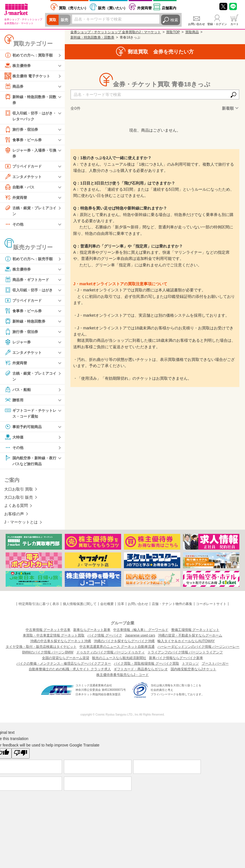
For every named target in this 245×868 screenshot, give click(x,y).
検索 (174, 20)
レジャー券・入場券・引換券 (30, 154)
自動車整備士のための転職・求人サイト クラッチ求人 (70, 672)
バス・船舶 (18, 392)
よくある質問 (16, 509)
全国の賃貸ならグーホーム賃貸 (66, 661)
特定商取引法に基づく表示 (39, 607)
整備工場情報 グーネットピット (195, 633)
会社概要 (107, 607)
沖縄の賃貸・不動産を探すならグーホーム (190, 638)
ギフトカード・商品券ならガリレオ (141, 672)
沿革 (121, 607)
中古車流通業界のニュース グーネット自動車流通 (117, 650)
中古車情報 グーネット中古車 (48, 633)
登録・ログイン (217, 24)
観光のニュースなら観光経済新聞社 (119, 661)
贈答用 (14, 402)
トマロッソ (190, 667)
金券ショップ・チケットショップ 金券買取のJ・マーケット (116, 32)
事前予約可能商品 (24, 429)
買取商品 (192, 32)
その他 (14, 226)
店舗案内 (169, 8)
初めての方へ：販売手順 (30, 261)
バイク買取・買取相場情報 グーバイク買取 (146, 667)
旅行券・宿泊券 (22, 130)
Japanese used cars (140, 638)
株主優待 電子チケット (29, 76)
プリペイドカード (24, 168)
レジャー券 (18, 344)
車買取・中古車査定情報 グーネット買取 (54, 638)
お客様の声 (14, 517)
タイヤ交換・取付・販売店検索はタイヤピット (41, 650)
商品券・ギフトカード (28, 282)
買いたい (113, 8)
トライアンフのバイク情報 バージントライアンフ (185, 655)
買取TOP (173, 32)
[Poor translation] (21, 756)
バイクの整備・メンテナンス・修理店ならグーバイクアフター (64, 667)
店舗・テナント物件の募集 (172, 607)
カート (235, 24)
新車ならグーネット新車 (92, 633)
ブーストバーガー (215, 667)
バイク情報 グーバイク (105, 638)
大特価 (14, 440)
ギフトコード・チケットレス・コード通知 (30, 415)
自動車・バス (20, 188)
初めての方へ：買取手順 (30, 55)
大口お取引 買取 (19, 492)
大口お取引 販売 (19, 500)
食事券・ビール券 (24, 141)
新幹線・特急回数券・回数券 (30, 99)
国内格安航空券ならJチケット (193, 672)
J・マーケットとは (21, 525)
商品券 (14, 86)
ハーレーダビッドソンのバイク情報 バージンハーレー (198, 650)
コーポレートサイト (211, 607)
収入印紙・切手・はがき (30, 292)
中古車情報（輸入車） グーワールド (141, 633)
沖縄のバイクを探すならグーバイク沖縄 (124, 644)
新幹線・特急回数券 (26, 323)
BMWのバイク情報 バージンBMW (48, 655)
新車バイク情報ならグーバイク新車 (176, 661)
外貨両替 (144, 8)
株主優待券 (18, 66)
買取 (53, 20)
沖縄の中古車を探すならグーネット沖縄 (61, 644)
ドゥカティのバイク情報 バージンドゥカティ (111, 655)
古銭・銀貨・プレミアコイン (30, 212)
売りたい (73, 8)
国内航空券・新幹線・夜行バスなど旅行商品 (30, 463)
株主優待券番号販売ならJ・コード (122, 678)
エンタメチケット (24, 178)
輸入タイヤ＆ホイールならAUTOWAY (186, 644)
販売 (65, 20)
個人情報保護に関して (80, 607)
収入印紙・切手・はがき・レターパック (28, 116)
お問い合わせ (197, 24)
